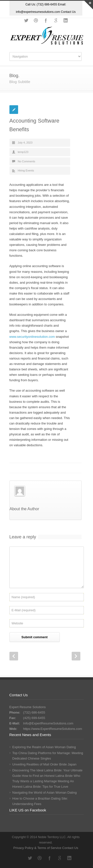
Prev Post (14, 656)
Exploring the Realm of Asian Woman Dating (44, 747)
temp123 (23, 152)
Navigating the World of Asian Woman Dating (45, 793)
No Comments (27, 161)
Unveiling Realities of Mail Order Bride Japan (45, 764)
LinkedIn (66, 21)
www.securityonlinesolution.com (32, 337)
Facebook (46, 21)
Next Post (76, 656)
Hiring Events (26, 170)
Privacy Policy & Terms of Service (38, 848)
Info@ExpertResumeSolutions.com (48, 723)
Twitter (26, 21)
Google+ (56, 21)
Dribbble (36, 21)
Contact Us (68, 12)
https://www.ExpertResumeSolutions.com (53, 729)
